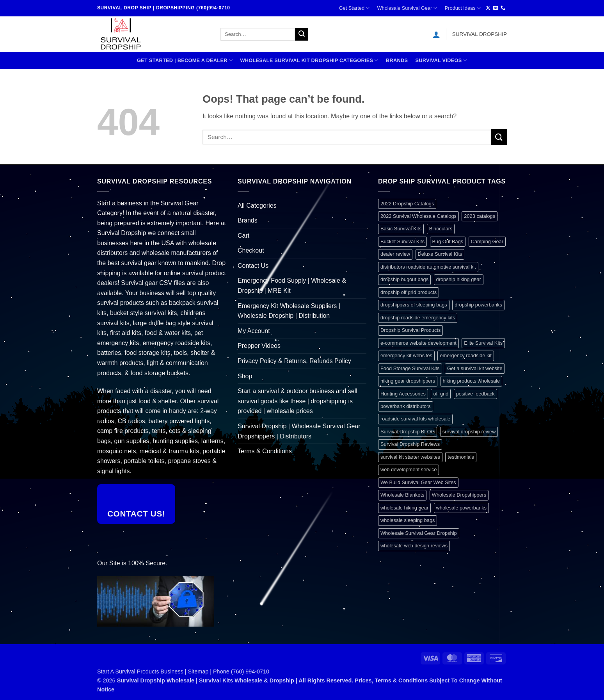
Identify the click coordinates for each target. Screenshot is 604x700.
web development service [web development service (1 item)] (409, 469)
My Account (254, 331)
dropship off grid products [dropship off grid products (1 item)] (409, 292)
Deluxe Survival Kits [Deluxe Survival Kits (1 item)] (440, 254)
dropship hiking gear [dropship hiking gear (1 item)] (459, 279)
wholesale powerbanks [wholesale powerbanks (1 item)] (461, 508)
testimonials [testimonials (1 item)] (461, 457)
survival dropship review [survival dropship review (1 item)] (469, 432)
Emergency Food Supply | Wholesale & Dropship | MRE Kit (292, 286)
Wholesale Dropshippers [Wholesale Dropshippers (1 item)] (459, 495)
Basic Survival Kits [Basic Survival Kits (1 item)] (401, 229)
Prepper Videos (259, 346)
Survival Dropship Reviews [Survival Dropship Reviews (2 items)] (410, 444)
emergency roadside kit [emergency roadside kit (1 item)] (465, 355)
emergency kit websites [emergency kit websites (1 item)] (406, 355)
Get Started (354, 8)
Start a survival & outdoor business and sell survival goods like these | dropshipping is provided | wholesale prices (298, 401)
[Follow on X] (488, 8)
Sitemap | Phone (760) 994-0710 (229, 672)
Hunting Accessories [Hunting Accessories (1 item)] (403, 394)
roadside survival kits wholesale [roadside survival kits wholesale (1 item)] (415, 419)
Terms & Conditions (265, 451)
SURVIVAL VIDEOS (441, 60)
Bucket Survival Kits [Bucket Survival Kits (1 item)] (402, 241)
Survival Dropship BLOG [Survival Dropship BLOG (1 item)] (408, 432)
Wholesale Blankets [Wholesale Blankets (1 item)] (402, 495)
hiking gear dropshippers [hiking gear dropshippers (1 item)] (408, 381)
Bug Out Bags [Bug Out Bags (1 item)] (448, 241)
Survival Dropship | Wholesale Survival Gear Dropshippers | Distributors (299, 431)
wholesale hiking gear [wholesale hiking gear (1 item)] (404, 508)
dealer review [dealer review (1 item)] (395, 254)
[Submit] (302, 34)
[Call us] (503, 8)
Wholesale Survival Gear (407, 8)
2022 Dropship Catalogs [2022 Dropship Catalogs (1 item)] (407, 204)
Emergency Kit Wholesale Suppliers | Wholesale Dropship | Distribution (289, 311)
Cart (243, 236)
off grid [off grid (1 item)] (441, 394)
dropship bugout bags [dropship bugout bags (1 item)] (404, 279)
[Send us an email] (496, 8)
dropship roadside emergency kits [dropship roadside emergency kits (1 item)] (418, 318)
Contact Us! (136, 514)
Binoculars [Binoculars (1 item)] (441, 229)
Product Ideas (463, 8)
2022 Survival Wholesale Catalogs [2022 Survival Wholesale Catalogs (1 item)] (418, 216)
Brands (397, 60)
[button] (436, 34)
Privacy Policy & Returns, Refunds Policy (294, 361)
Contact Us (253, 266)
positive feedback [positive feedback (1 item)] (475, 394)
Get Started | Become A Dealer (185, 60)
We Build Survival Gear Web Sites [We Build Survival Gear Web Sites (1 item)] (418, 482)
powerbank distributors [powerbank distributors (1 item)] (406, 406)
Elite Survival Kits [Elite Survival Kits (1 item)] (483, 343)
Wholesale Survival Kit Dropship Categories (309, 60)
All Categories (257, 206)
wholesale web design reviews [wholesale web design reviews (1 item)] (414, 546)
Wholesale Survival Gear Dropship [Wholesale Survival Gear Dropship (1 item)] (419, 533)
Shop (245, 376)
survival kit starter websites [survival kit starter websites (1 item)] (410, 457)
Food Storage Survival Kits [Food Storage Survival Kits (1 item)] (410, 368)
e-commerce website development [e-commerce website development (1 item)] (418, 343)
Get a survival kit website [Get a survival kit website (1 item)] (475, 368)
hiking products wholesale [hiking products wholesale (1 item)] (472, 381)
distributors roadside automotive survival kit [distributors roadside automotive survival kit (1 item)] (428, 267)
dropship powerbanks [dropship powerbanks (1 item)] (478, 305)
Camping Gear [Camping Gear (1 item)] (487, 241)
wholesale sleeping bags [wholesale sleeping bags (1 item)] (408, 520)
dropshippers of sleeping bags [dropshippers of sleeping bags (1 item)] (414, 305)
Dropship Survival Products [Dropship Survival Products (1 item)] (410, 330)
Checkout (251, 250)
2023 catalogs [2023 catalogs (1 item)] (480, 216)
